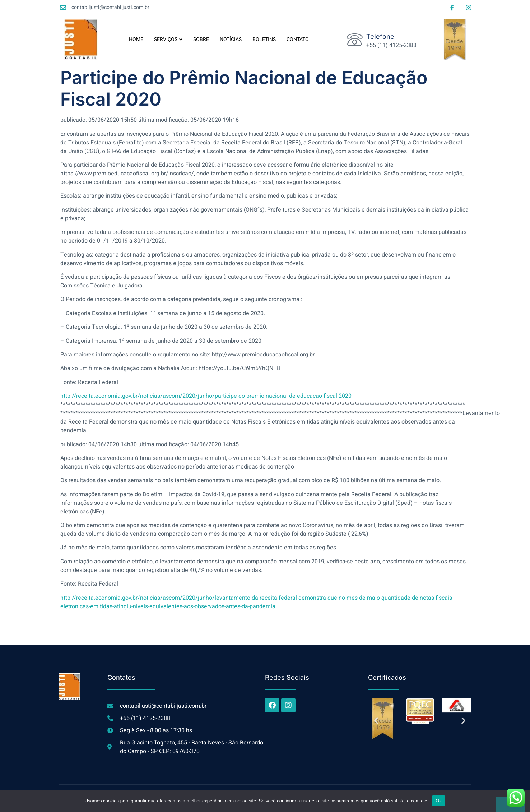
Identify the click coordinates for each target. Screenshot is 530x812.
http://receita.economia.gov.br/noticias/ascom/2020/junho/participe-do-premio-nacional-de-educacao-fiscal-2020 (206, 396)
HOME (136, 39)
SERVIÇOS (168, 39)
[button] (376, 720)
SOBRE (201, 39)
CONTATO (298, 39)
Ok (439, 801)
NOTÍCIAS (231, 39)
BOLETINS (264, 39)
